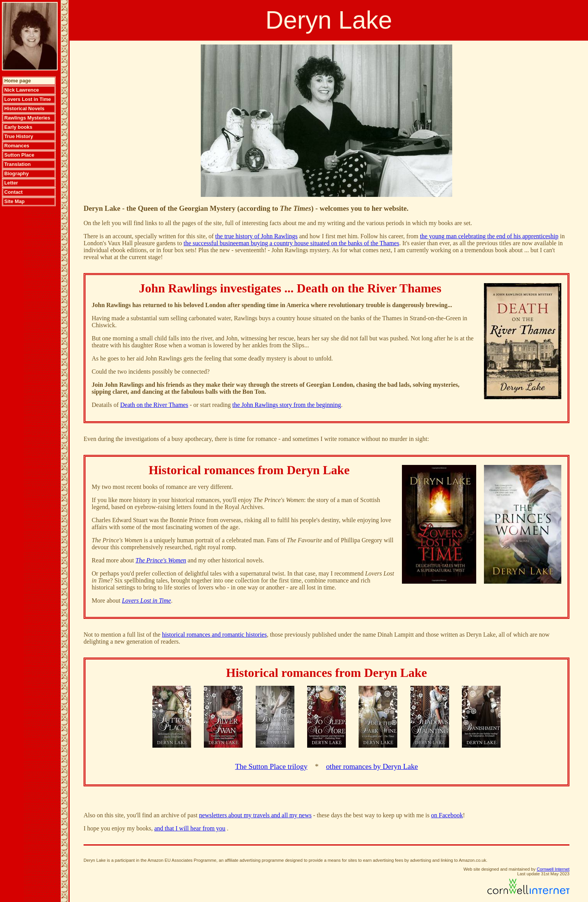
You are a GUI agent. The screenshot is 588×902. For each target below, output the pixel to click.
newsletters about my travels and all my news (255, 815)
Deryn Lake (329, 20)
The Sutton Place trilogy (271, 766)
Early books (18, 127)
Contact (14, 192)
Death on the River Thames (154, 405)
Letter (11, 183)
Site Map (15, 201)
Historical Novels (24, 108)
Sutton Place (19, 155)
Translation (17, 164)
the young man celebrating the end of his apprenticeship (489, 236)
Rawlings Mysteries (27, 118)
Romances (17, 146)
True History (19, 136)
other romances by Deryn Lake (372, 766)
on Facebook (447, 815)
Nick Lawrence (22, 90)
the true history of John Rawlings (256, 236)
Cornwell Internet (553, 869)
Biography (16, 173)
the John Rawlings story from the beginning (287, 405)
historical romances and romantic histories (215, 635)
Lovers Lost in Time (28, 99)
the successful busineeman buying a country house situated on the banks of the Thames (291, 243)
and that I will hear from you (190, 828)
